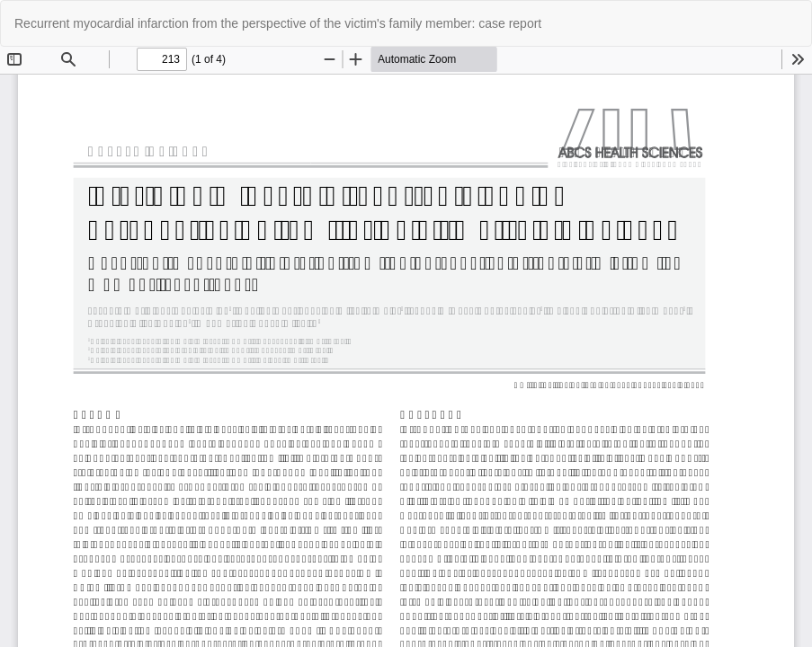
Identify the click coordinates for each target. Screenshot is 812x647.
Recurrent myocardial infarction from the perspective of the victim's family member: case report (278, 23)
